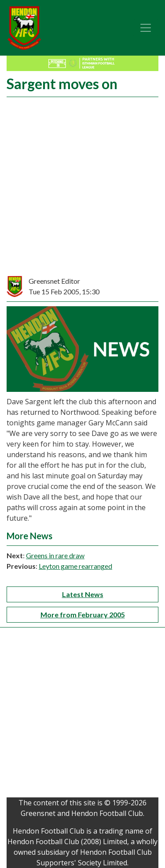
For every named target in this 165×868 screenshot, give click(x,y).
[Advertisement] (82, 189)
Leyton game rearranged (75, 566)
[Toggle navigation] (146, 28)
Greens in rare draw (55, 555)
